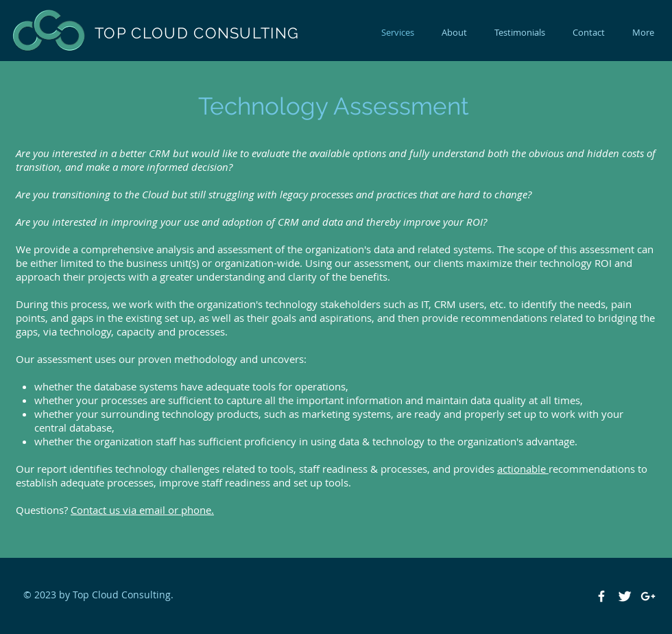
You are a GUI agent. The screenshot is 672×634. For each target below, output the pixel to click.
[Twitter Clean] (625, 596)
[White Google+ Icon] (648, 596)
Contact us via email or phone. (142, 510)
